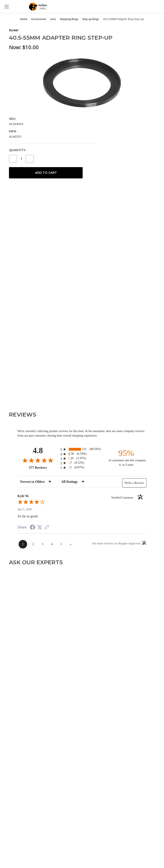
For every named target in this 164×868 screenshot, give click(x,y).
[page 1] (23, 544)
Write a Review (134, 483)
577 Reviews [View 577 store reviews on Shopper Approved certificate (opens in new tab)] (43, 467)
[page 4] (52, 544)
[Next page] (71, 544)
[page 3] (42, 544)
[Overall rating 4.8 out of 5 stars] (38, 460)
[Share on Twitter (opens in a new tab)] (40, 527)
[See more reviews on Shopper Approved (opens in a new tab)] (47, 528)
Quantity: (17, 150)
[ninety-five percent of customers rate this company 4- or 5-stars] (126, 458)
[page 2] (33, 544)
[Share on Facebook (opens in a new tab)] (32, 528)
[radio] (82, 449)
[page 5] (61, 544)
